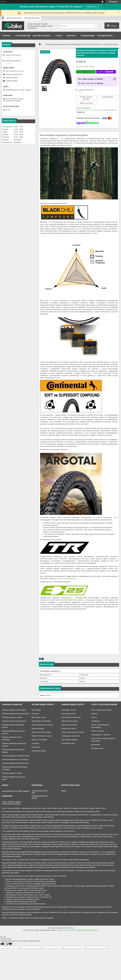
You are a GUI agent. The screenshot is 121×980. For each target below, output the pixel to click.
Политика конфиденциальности (87, 930)
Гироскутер (36, 747)
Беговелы (35, 714)
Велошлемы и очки (39, 717)
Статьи (59, 36)
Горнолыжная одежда (70, 740)
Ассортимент (21, 36)
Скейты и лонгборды (39, 740)
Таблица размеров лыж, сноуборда (15, 759)
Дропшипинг (96, 745)
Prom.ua (71, 928)
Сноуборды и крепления (71, 736)
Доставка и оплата (42, 36)
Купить (86, 72)
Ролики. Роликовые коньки (41, 736)
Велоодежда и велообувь (41, 721)
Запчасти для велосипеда (41, 732)
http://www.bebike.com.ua (15, 71)
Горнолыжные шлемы (70, 721)
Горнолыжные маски (69, 725)
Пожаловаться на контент (66, 930)
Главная (6, 36)
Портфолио (96, 721)
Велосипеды (36, 710)
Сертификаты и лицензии (101, 735)
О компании (86, 36)
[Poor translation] (9, 944)
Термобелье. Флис (68, 743)
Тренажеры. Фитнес (69, 710)
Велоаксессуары (38, 728)
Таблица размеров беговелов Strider (15, 714)
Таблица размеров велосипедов (14, 710)
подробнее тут (93, 7)
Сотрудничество (105, 36)
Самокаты (35, 743)
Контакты (71, 36)
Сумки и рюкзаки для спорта (42, 725)
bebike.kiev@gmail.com (14, 74)
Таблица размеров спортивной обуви (16, 756)
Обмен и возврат (98, 731)
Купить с (106, 72)
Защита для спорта (69, 728)
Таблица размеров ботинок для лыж (15, 763)
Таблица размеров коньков (12, 773)
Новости (94, 714)
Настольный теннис (69, 714)
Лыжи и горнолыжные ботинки (73, 732)
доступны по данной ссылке (66, 578)
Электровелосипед (39, 751)
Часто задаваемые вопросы (102, 710)
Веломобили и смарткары (71, 717)
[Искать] (95, 26)
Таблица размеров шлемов (12, 717)
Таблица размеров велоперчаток (14, 721)
